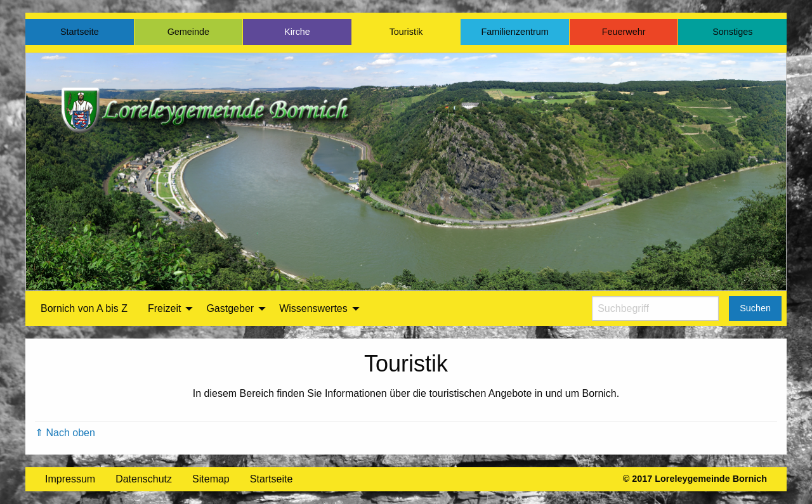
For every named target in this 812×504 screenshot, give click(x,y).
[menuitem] (84, 309)
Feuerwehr (624, 32)
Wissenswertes (313, 308)
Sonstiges (732, 32)
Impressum (70, 479)
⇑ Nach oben (65, 433)
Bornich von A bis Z (84, 308)
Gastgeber (230, 308)
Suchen (755, 308)
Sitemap (211, 479)
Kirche (297, 32)
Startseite (80, 32)
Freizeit (164, 308)
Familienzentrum (514, 32)
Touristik (406, 32)
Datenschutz (144, 479)
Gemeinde (188, 32)
